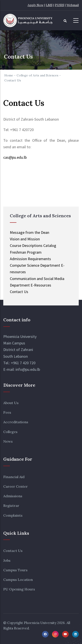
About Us (11, 403)
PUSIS (59, 5)
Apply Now (36, 5)
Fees (7, 412)
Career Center (16, 486)
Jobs (7, 560)
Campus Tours (15, 570)
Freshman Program (26, 252)
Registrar (11, 506)
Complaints (13, 515)
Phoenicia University (40, 623)
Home (9, 75)
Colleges (10, 432)
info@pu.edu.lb (28, 369)
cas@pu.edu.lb (15, 157)
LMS (49, 5)
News (8, 441)
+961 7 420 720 (23, 363)
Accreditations (16, 422)
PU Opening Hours (19, 589)
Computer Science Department (35, 265)
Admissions (13, 496)
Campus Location (18, 580)
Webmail (73, 5)
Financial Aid (14, 477)
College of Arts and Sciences (38, 75)
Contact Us (13, 551)
